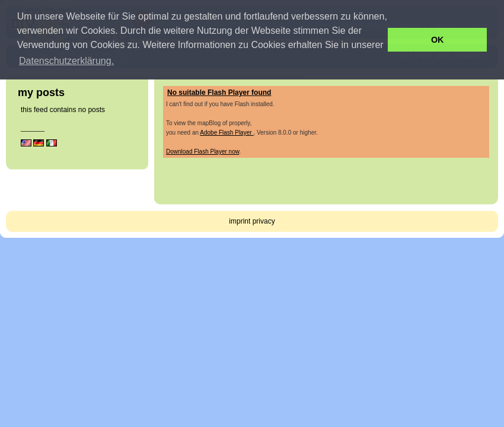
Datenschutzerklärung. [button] (66, 61)
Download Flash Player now (202, 152)
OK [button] (438, 40)
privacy (264, 221)
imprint (240, 221)
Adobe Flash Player (227, 133)
